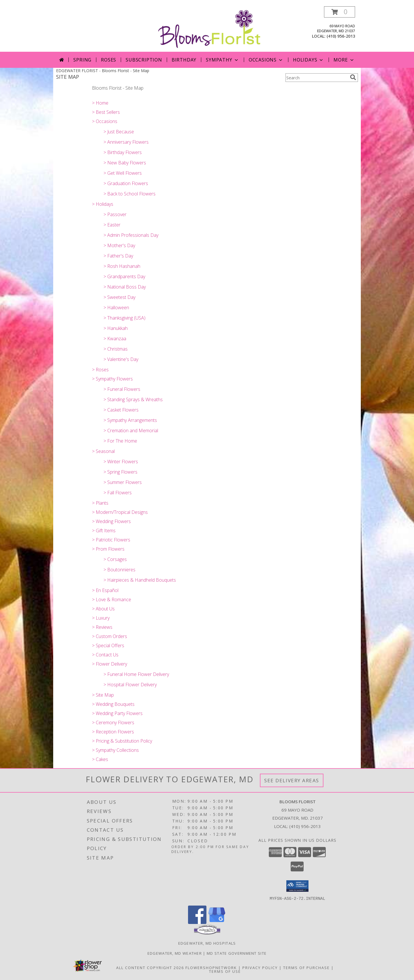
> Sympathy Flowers (112, 379)
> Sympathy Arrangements (130, 420)
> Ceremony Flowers (113, 722)
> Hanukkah (116, 328)
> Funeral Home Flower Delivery (136, 674)
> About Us (103, 609)
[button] (340, 12)
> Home (100, 103)
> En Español (105, 590)
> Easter (112, 225)
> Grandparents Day (124, 276)
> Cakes (100, 759)
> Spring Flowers (120, 472)
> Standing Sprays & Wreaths (133, 399)
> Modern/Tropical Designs (120, 512)
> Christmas (116, 349)
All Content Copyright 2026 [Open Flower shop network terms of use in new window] (150, 967)
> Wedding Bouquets (113, 704)
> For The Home (120, 441)
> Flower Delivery (110, 664)
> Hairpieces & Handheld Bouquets (140, 580)
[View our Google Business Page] (217, 922)
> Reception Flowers (113, 732)
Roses (109, 60)
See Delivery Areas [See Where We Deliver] (292, 780)
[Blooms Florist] (209, 29)
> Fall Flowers (118, 493)
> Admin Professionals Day (131, 235)
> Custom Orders (110, 636)
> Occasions (105, 121)
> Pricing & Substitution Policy (122, 741)
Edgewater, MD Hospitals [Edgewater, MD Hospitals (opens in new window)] (207, 943)
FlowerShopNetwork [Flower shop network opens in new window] (211, 967)
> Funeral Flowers (122, 389)
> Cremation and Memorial (131, 431)
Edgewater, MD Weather (175, 953)
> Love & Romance (112, 599)
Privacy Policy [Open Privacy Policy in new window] (260, 967)
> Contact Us (105, 655)
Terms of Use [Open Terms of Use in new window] (225, 971)
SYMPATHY (222, 60)
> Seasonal (103, 451)
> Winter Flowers (121, 462)
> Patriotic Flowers (111, 540)
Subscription (144, 60)
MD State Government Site (237, 953)
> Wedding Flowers (111, 521)
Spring (82, 60)
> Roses (100, 370)
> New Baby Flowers (125, 163)
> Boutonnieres (119, 570)
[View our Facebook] (197, 922)
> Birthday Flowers (123, 152)
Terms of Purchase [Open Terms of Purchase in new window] (306, 967)
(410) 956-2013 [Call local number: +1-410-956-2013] (341, 36)
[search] (353, 77)
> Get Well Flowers (123, 173)
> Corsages (115, 559)
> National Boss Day (125, 287)
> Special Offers (108, 645)
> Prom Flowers (108, 549)
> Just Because (119, 132)
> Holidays (103, 204)
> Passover (115, 214)
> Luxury (101, 618)
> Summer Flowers (123, 482)
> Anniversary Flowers (126, 142)
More (344, 60)
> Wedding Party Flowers (117, 713)
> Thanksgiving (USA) (124, 318)
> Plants (100, 503)
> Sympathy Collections (115, 750)
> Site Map (103, 695)
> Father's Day (118, 256)
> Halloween (116, 308)
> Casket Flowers (121, 410)
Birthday (184, 60)
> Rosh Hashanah (122, 266)
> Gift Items (104, 531)
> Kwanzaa (115, 339)
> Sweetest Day (119, 297)
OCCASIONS (266, 60)
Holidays (308, 60)
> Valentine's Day (121, 359)
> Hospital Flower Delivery (130, 685)
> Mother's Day (119, 245)
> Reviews (102, 627)
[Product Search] (317, 78)
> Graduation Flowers (126, 183)
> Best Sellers (106, 112)
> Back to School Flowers (130, 194)
